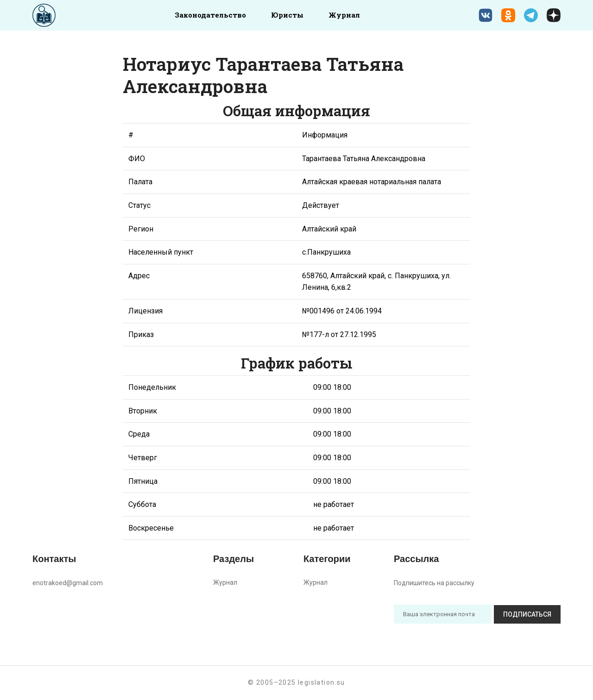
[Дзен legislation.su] (554, 15)
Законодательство (210, 15)
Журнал (344, 15)
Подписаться (527, 614)
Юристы (287, 15)
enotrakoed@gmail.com (68, 583)
